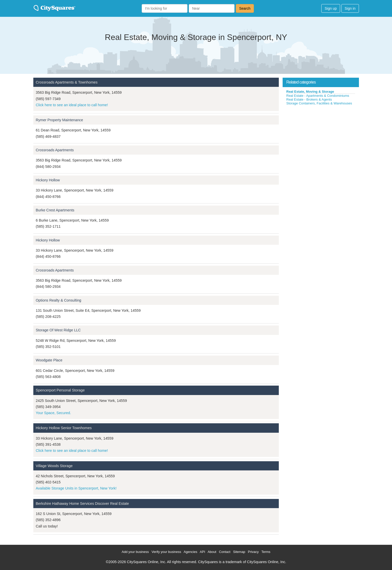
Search (245, 8)
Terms (266, 552)
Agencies (190, 552)
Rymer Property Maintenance (60, 120)
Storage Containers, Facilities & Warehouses (319, 103)
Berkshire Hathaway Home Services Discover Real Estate (82, 504)
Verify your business (166, 552)
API (202, 552)
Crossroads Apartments (55, 150)
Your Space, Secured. (54, 413)
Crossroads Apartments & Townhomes (67, 82)
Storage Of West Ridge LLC (58, 330)
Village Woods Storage (54, 466)
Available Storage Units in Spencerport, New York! (76, 488)
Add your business (135, 552)
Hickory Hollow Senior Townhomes (64, 428)
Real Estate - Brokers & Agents (309, 99)
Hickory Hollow (48, 180)
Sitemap (239, 552)
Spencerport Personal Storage (60, 390)
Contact (225, 552)
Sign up (331, 8)
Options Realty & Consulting (59, 300)
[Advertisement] (321, 144)
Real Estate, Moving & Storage (310, 92)
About (212, 552)
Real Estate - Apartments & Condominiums (318, 96)
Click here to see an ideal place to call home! (72, 105)
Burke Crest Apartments (55, 210)
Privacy (253, 552)
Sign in (350, 8)
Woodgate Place (49, 360)
